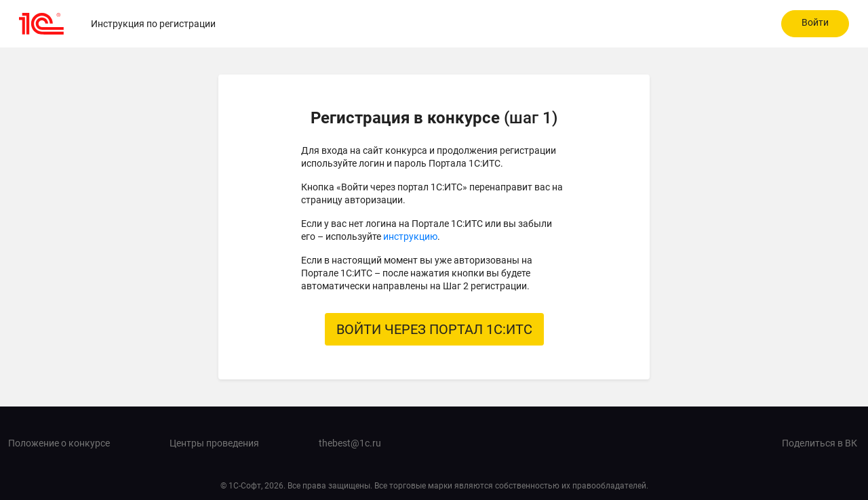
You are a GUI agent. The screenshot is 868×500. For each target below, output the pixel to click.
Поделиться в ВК (820, 443)
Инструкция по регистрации (153, 24)
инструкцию (410, 236)
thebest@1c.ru (350, 443)
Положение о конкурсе (59, 443)
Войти (815, 22)
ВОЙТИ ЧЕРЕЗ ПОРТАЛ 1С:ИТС (434, 329)
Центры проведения (214, 443)
